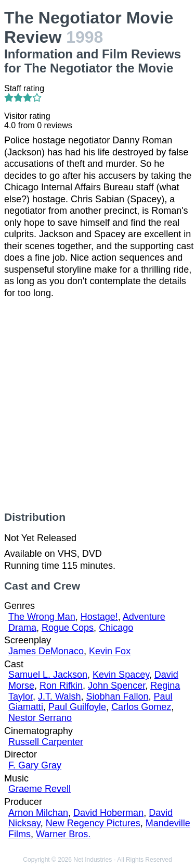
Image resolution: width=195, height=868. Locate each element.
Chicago (116, 628)
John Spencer (116, 686)
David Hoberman (108, 813)
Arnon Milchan (38, 813)
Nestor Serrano (40, 718)
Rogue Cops (68, 628)
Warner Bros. (63, 834)
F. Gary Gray (35, 765)
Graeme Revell (40, 789)
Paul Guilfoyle (77, 707)
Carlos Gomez (141, 707)
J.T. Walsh (59, 696)
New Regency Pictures (93, 823)
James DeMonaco (46, 651)
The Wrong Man (42, 617)
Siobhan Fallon (117, 696)
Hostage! (99, 617)
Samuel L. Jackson (48, 675)
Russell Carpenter (46, 742)
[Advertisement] (97, 405)
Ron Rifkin (61, 686)
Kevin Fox (110, 651)
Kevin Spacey (121, 675)
